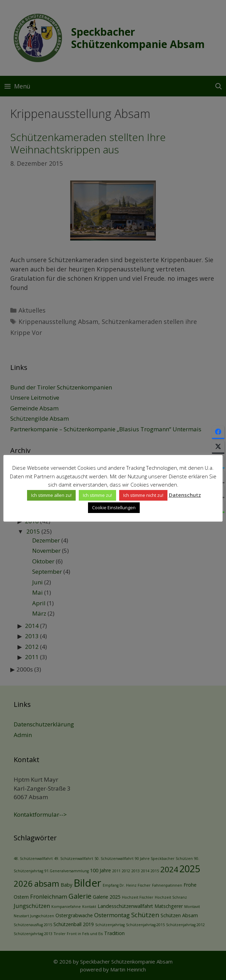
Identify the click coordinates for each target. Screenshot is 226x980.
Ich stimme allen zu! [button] (51, 495)
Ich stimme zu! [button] (97, 495)
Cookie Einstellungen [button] (114, 507)
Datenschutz (185, 495)
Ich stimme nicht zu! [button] (143, 495)
